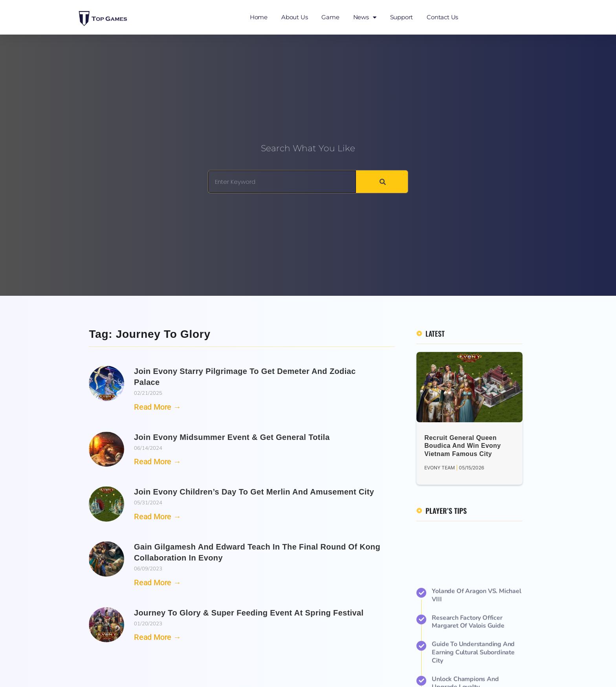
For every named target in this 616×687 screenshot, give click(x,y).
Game (330, 17)
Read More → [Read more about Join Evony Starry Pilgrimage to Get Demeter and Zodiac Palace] (158, 407)
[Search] (382, 182)
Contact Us (442, 17)
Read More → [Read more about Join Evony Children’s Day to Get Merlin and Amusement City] (158, 517)
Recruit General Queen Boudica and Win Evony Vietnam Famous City (463, 446)
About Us (294, 17)
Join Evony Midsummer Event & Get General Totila (232, 437)
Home (259, 17)
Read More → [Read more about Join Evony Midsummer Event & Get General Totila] (158, 462)
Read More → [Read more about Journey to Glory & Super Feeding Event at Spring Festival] (158, 637)
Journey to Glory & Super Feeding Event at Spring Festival (249, 613)
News (365, 17)
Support (402, 17)
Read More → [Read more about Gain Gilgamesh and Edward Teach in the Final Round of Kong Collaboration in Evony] (158, 583)
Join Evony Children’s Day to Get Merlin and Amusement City (254, 492)
